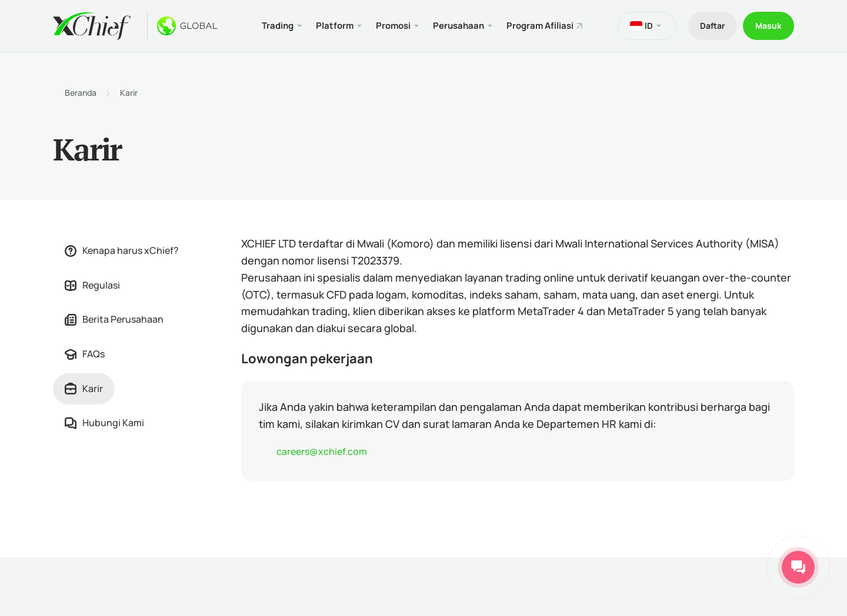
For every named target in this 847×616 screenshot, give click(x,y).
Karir (129, 93)
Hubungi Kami (104, 423)
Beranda (81, 93)
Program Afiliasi (540, 26)
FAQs (85, 354)
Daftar (713, 26)
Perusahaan (458, 26)
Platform (335, 26)
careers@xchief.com (322, 451)
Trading (278, 26)
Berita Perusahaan (114, 319)
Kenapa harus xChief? (122, 250)
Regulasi (92, 285)
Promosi (393, 26)
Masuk (768, 26)
